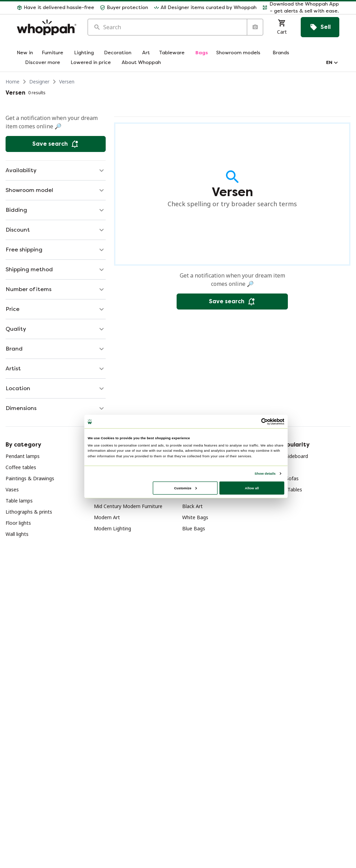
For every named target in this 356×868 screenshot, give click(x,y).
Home (13, 82)
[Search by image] (255, 27)
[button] (301, 8)
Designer (39, 82)
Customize (186, 488)
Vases (12, 489)
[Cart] (282, 27)
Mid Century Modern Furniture (128, 506)
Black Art (192, 506)
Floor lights (18, 523)
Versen (67, 82)
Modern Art (107, 517)
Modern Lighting (112, 528)
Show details (265, 473)
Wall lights (17, 534)
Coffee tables (21, 467)
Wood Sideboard (289, 456)
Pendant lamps (23, 456)
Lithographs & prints (29, 512)
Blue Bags (194, 528)
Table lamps (19, 501)
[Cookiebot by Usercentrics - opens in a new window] (265, 421)
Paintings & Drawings (30, 478)
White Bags (195, 517)
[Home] (47, 27)
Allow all (252, 488)
